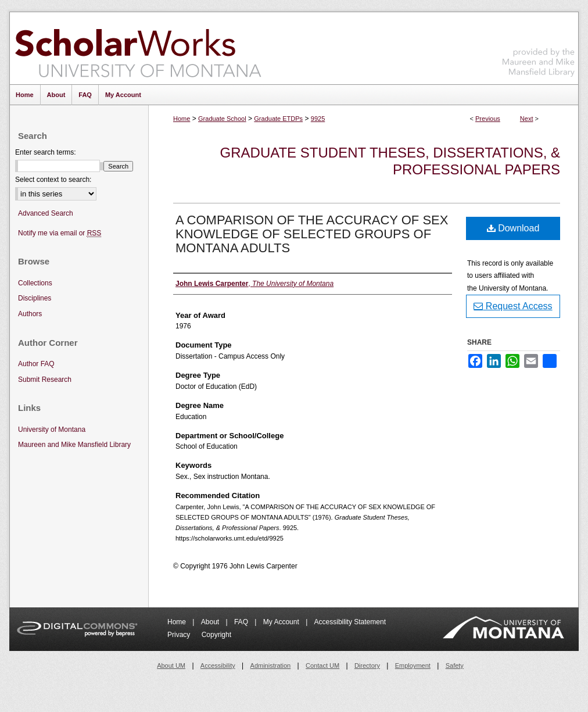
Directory (367, 666)
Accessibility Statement (350, 622)
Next (527, 119)
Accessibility (218, 666)
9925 (318, 119)
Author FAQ (36, 364)
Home (182, 119)
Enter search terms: (46, 152)
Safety (455, 666)
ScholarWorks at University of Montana (138, 48)
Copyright (216, 635)
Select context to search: (53, 180)
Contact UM (322, 666)
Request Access (513, 306)
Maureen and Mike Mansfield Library (539, 46)
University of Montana (52, 430)
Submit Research (45, 380)
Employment (413, 666)
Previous (488, 119)
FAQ (242, 622)
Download (513, 228)
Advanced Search (46, 213)
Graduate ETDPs (278, 119)
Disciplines (35, 298)
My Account (282, 622)
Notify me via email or (60, 233)
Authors (30, 314)
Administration (271, 666)
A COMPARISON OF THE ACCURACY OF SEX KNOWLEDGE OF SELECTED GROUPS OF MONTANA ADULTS (312, 234)
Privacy (180, 635)
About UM (171, 666)
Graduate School (222, 119)
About (211, 622)
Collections (35, 283)
